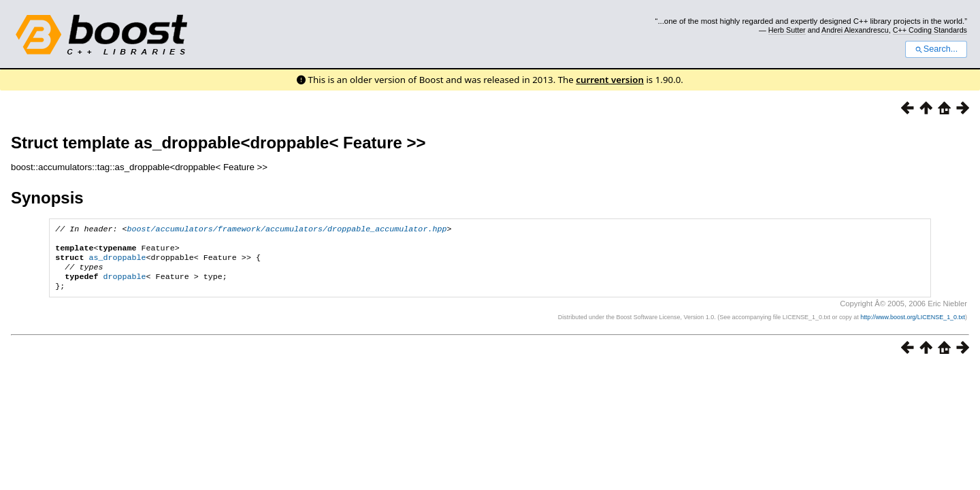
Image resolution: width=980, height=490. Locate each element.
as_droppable (117, 263)
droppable (124, 284)
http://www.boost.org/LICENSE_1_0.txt (913, 327)
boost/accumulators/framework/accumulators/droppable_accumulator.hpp (287, 230)
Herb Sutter (787, 30)
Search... (936, 49)
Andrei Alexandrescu (855, 30)
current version (610, 80)
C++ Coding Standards (930, 30)
